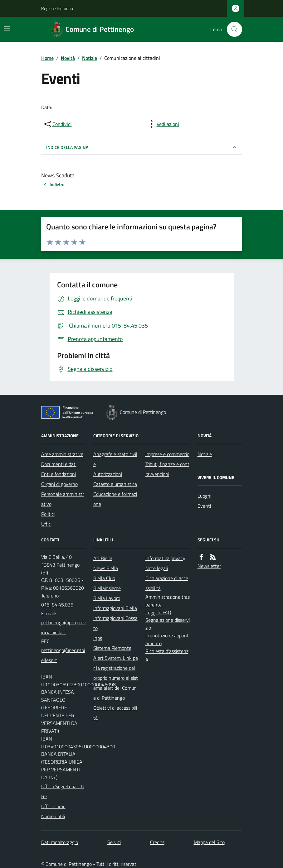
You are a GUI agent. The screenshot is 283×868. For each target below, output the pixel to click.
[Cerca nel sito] (232, 29)
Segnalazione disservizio (168, 624)
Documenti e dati (59, 464)
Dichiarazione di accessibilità (167, 583)
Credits (157, 842)
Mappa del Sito (209, 842)
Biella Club (104, 578)
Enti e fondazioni (59, 474)
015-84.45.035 (57, 605)
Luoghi (204, 496)
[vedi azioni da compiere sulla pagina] (163, 124)
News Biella (106, 568)
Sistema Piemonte (112, 648)
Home (47, 58)
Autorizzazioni (108, 474)
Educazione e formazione (115, 499)
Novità (68, 58)
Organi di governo (59, 484)
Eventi (204, 506)
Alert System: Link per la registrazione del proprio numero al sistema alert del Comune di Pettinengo (116, 678)
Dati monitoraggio (60, 842)
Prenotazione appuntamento (167, 639)
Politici (48, 514)
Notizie (90, 58)
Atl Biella (103, 558)
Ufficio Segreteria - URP (63, 791)
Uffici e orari (53, 806)
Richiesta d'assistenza (167, 655)
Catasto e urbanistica (115, 484)
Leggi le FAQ (158, 612)
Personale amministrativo (63, 499)
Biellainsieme (107, 588)
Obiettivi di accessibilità (115, 713)
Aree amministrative (62, 454)
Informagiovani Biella (115, 608)
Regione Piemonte (58, 8)
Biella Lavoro (107, 598)
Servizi (114, 842)
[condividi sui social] (57, 124)
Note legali (157, 568)
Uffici (46, 524)
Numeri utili (53, 816)
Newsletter (209, 566)
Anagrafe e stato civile (115, 459)
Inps (98, 638)
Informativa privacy (165, 558)
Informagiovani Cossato (115, 623)
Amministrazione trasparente (168, 601)
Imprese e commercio (167, 454)
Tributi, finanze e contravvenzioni (167, 469)
